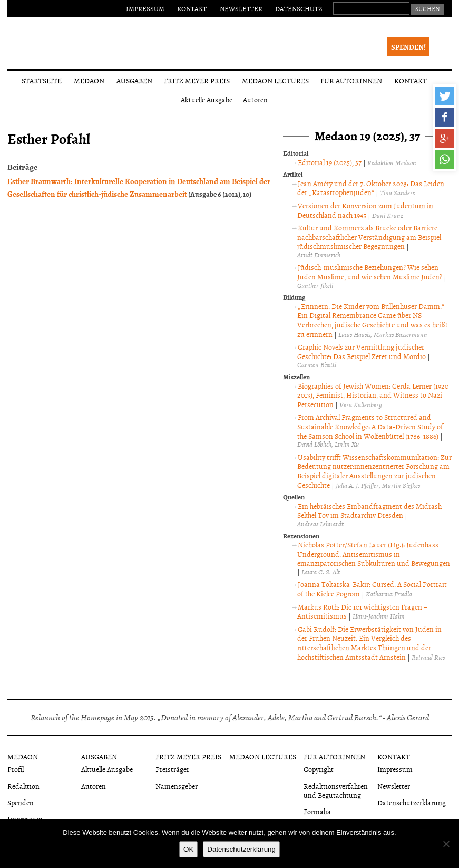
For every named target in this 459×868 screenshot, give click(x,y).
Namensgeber (177, 786)
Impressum (145, 8)
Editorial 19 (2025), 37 (330, 162)
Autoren (255, 99)
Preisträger (172, 769)
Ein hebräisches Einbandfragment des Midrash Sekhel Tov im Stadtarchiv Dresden (369, 511)
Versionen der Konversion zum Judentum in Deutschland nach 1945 (365, 210)
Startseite (42, 80)
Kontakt (192, 8)
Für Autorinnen (351, 80)
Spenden (21, 802)
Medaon (89, 80)
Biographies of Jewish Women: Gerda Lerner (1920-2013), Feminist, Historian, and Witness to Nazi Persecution (374, 395)
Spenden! (408, 47)
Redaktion (23, 786)
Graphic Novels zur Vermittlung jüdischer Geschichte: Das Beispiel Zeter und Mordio (362, 351)
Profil (16, 769)
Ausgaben (134, 80)
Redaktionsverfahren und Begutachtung (336, 790)
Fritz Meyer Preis (197, 80)
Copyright (319, 769)
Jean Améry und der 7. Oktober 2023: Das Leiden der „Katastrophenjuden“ (371, 188)
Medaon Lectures (275, 80)
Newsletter (241, 8)
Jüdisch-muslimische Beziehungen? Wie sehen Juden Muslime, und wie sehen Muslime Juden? (370, 272)
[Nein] (446, 844)
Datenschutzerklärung (412, 802)
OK (188, 849)
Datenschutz (299, 8)
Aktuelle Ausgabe (207, 99)
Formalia (317, 811)
